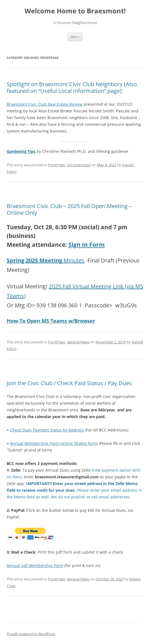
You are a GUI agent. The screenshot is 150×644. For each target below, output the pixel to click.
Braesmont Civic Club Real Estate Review (45, 104)
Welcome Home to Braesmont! (75, 11)
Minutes (46, 260)
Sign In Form (87, 245)
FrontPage (56, 165)
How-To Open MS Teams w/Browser (51, 321)
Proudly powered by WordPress (31, 634)
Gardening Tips (21, 151)
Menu (75, 37)
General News (78, 342)
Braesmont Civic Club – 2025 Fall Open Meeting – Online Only (69, 209)
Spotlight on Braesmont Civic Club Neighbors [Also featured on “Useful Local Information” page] (72, 87)
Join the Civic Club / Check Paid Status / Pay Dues (69, 383)
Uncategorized (79, 165)
